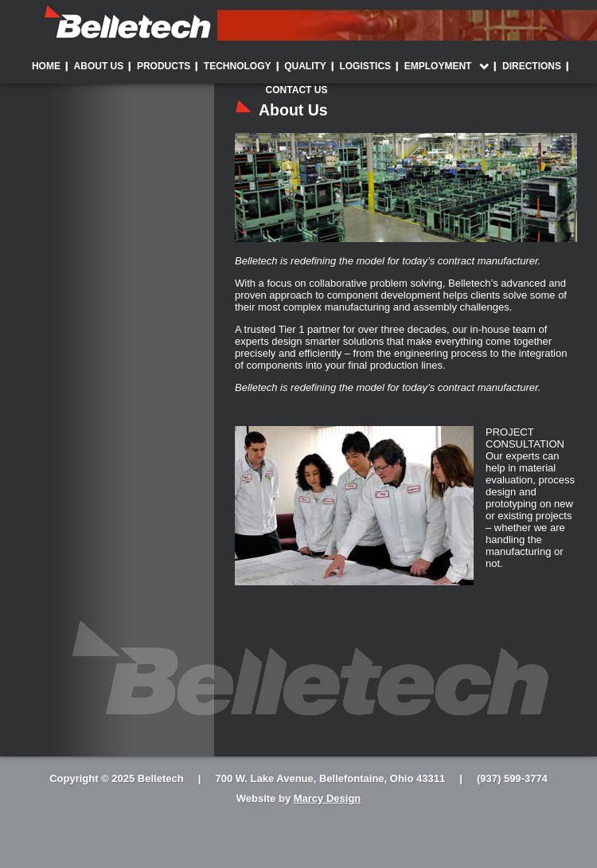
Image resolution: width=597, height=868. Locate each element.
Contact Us (297, 90)
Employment (438, 66)
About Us (99, 66)
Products (164, 66)
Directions (532, 66)
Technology (238, 66)
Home (46, 66)
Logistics (365, 66)
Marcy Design (328, 798)
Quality (305, 66)
